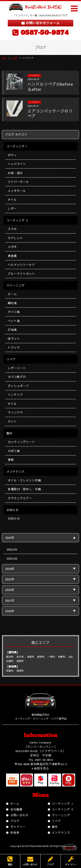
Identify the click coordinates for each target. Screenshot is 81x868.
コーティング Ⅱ (63, 809)
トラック (14, 347)
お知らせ (14, 518)
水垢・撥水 (15, 173)
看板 (11, 460)
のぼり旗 (14, 451)
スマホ (12, 229)
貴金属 (12, 256)
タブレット (15, 238)
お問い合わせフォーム (43, 23)
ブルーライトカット (21, 274)
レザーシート (17, 368)
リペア (56, 821)
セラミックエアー (20, 498)
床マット (14, 339)
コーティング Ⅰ (63, 804)
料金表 (15, 832)
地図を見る (41, 768)
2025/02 (12, 558)
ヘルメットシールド (21, 265)
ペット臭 (14, 321)
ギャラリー (18, 827)
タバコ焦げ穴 (17, 377)
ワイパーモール (18, 182)
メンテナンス (61, 832)
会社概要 (16, 809)
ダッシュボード (18, 386)
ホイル (12, 200)
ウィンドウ (15, 412)
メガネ (12, 247)
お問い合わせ (19, 815)
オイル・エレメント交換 (24, 480)
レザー (12, 209)
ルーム (12, 294)
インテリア (15, 395)
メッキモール (17, 191)
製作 (55, 827)
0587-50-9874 (45, 33)
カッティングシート (21, 442)
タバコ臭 (14, 312)
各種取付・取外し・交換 (24, 489)
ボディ (12, 155)
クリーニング (61, 815)
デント (12, 421)
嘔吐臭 (12, 303)
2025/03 (12, 549)
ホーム (15, 804)
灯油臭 (12, 330)
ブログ (15, 821)
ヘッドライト (17, 164)
